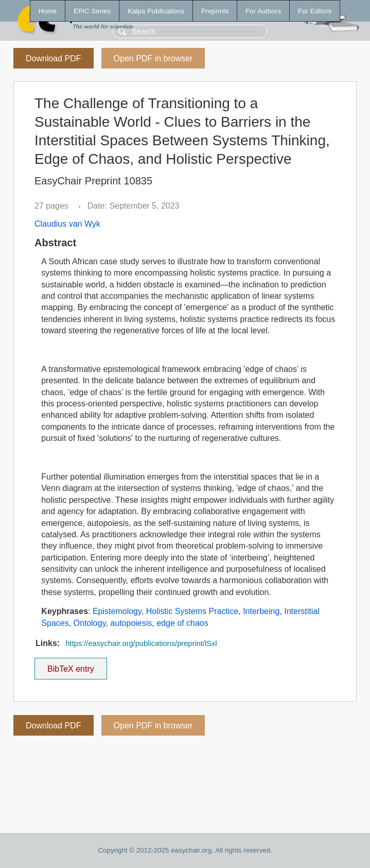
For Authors (263, 11)
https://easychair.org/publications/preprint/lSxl (141, 643)
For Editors (315, 11)
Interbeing (261, 611)
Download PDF (54, 58)
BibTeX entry (71, 666)
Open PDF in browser (153, 58)
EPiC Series (92, 11)
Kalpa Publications (156, 11)
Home (48, 11)
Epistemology (117, 611)
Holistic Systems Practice (192, 611)
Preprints (215, 11)
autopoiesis (131, 623)
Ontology (90, 623)
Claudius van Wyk (67, 224)
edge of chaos (182, 623)
